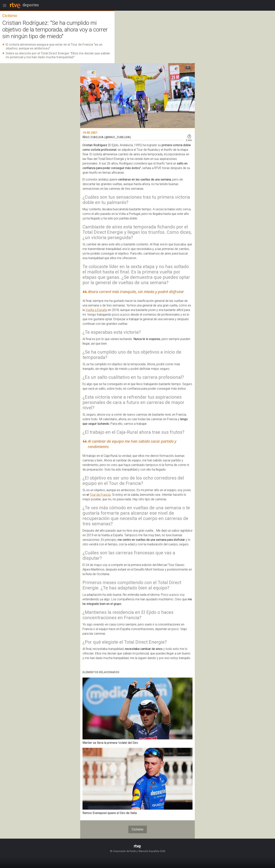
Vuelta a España (96, 310)
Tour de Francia (100, 495)
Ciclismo (138, 829)
